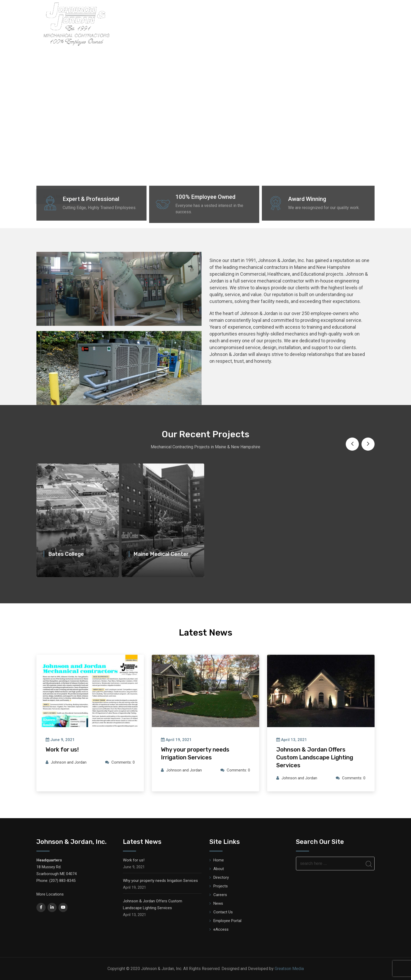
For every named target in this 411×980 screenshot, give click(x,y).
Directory (204, 23)
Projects (260, 23)
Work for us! (62, 750)
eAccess (221, 929)
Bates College (66, 554)
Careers (346, 23)
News (369, 23)
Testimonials (315, 23)
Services (232, 23)
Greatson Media (289, 969)
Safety (286, 23)
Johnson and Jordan (69, 762)
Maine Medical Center (161, 554)
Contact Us (223, 912)
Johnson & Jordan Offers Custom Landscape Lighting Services (315, 757)
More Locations (50, 894)
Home (156, 23)
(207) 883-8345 (62, 881)
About (177, 23)
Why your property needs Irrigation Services (160, 881)
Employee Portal (227, 921)
